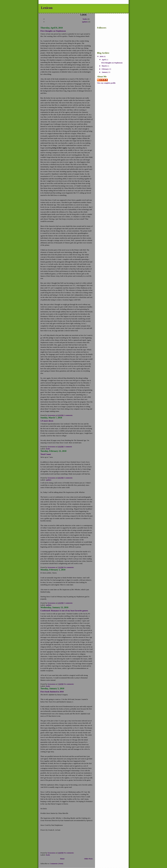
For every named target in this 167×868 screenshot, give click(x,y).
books (85, 19)
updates (85, 22)
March (104, 66)
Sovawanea (104, 80)
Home (62, 859)
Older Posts (88, 859)
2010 (102, 56)
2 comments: (69, 415)
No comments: (69, 567)
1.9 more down (47, 421)
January (105, 72)
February (105, 69)
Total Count (46, 454)
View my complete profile (106, 83)
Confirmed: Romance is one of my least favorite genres (64, 611)
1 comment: (68, 447)
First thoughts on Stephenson (53, 31)
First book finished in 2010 (52, 692)
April (104, 60)
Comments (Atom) (57, 863)
